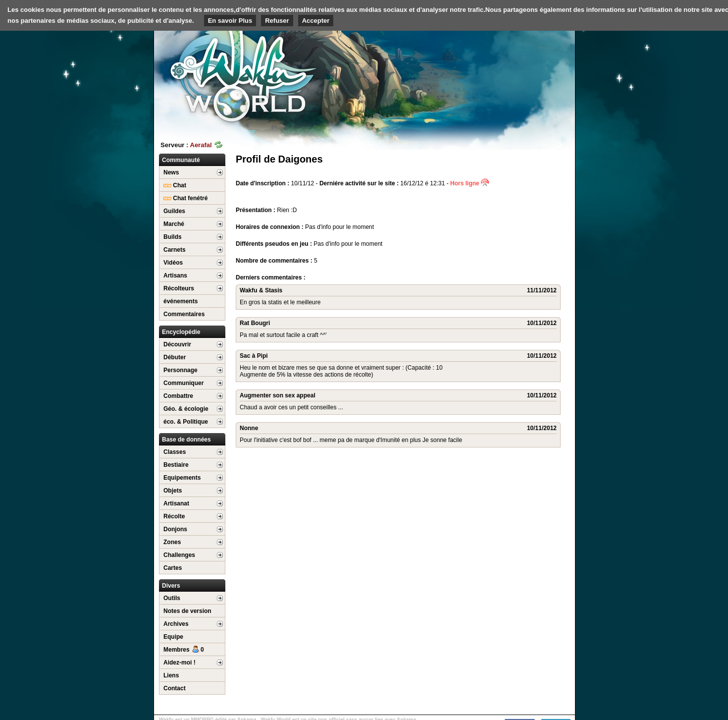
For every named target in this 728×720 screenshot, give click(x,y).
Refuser (277, 21)
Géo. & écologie (186, 409)
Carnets (175, 250)
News (171, 172)
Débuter (175, 357)
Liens (171, 675)
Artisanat (176, 503)
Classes (175, 452)
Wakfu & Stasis (261, 290)
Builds (173, 237)
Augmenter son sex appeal (278, 395)
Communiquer (183, 383)
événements (181, 301)
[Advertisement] (501, 77)
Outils (172, 598)
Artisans (175, 276)
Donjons (175, 529)
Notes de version (187, 611)
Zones (172, 542)
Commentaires (184, 314)
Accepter (316, 21)
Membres (184, 650)
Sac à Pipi (254, 356)
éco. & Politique (186, 422)
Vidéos (173, 263)
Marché (174, 224)
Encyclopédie (181, 332)
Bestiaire (176, 465)
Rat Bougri (255, 323)
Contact (175, 688)
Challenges (179, 555)
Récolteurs (179, 288)
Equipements (182, 478)
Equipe (173, 637)
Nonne (249, 428)
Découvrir (177, 344)
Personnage (181, 370)
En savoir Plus (230, 21)
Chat (175, 185)
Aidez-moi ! (180, 663)
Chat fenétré (185, 198)
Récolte (174, 516)
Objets (173, 491)
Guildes (174, 211)
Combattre (178, 396)
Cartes (173, 568)
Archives (176, 624)
